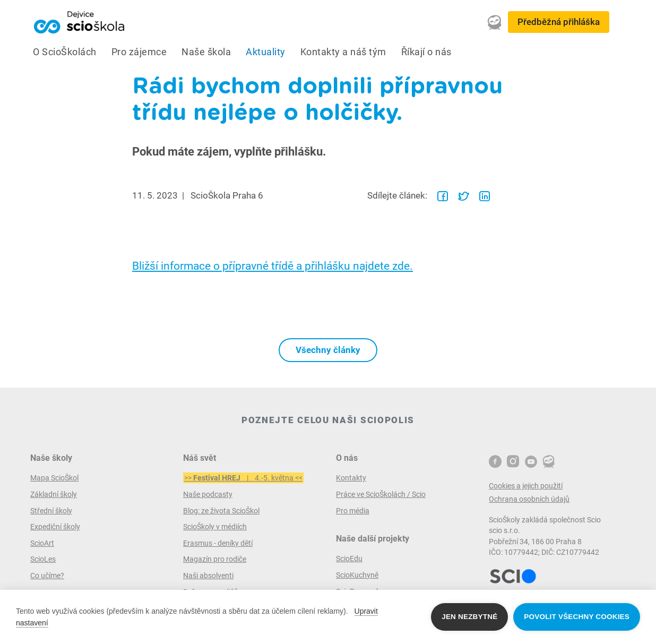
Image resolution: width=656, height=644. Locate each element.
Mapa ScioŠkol (54, 478)
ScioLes (43, 559)
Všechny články (328, 350)
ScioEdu (349, 559)
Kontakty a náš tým (343, 52)
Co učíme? (47, 576)
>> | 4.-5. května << (243, 478)
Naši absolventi (208, 576)
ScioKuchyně (357, 575)
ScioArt (42, 543)
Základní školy (54, 494)
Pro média (353, 511)
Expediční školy (55, 527)
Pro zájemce (139, 52)
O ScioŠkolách (65, 52)
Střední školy (51, 511)
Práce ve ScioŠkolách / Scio (381, 494)
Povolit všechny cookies (577, 617)
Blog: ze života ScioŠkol (221, 511)
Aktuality (266, 52)
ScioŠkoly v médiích (215, 527)
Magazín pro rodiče (215, 559)
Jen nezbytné (469, 617)
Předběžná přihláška (559, 22)
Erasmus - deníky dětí (218, 543)
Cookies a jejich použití (526, 486)
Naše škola (206, 52)
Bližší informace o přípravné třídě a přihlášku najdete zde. (273, 266)
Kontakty (351, 478)
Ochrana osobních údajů (529, 499)
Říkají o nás (426, 52)
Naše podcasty (208, 494)
